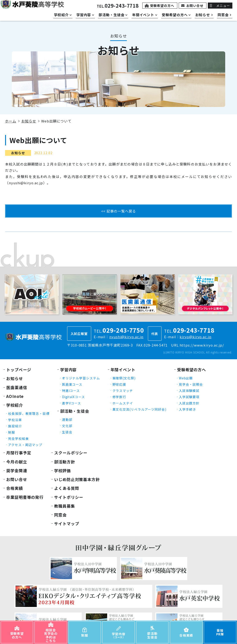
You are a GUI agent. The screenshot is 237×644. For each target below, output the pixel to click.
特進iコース (71, 391)
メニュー (223, 6)
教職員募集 (65, 506)
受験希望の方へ (162, 6)
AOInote (15, 396)
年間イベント (123, 370)
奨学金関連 (17, 470)
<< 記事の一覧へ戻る (119, 211)
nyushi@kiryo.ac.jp (126, 337)
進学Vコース (72, 403)
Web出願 (186, 378)
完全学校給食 (18, 438)
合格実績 (15, 488)
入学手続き (188, 409)
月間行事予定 (19, 453)
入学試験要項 (189, 397)
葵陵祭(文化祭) (124, 378)
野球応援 (119, 384)
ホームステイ (123, 403)
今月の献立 (17, 462)
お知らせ (29, 121)
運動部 (67, 419)
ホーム (11, 121)
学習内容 (69, 370)
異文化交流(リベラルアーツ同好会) (139, 409)
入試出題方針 (189, 403)
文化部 (67, 426)
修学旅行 (119, 397)
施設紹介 (15, 426)
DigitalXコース (73, 397)
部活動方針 (65, 462)
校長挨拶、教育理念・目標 (29, 413)
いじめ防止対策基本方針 (77, 479)
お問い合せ (195, 6)
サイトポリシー (69, 497)
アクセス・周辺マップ (25, 445)
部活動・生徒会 (75, 411)
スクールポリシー (71, 453)
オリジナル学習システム (81, 378)
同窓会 (60, 515)
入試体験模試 (189, 391)
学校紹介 (15, 405)
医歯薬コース (72, 384)
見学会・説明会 (191, 384)
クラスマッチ (123, 391)
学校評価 (62, 470)
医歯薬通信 (17, 387)
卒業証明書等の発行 (25, 497)
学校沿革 (15, 420)
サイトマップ (67, 524)
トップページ (19, 370)
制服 (12, 432)
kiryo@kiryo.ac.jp (195, 337)
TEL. (118, 6)
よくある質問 (67, 488)
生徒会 (67, 432)
